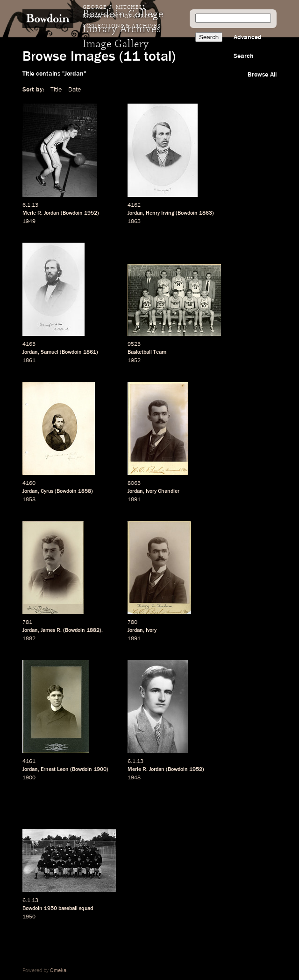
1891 (134, 500)
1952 (91, 213)
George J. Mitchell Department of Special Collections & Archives (122, 17)
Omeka (58, 971)
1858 (85, 491)
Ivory (151, 630)
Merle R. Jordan (41, 213)
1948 (134, 778)
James (48, 630)
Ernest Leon (55, 770)
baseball (68, 909)
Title (56, 90)
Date (75, 90)
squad (86, 909)
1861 (90, 352)
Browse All (262, 75)
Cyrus (47, 491)
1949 (29, 222)
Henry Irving (160, 213)
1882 (93, 630)
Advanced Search (248, 47)
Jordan (135, 213)
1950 (50, 909)
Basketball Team (147, 352)
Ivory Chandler (163, 491)
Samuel (50, 352)
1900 (100, 770)
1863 (206, 213)
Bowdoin (73, 213)
